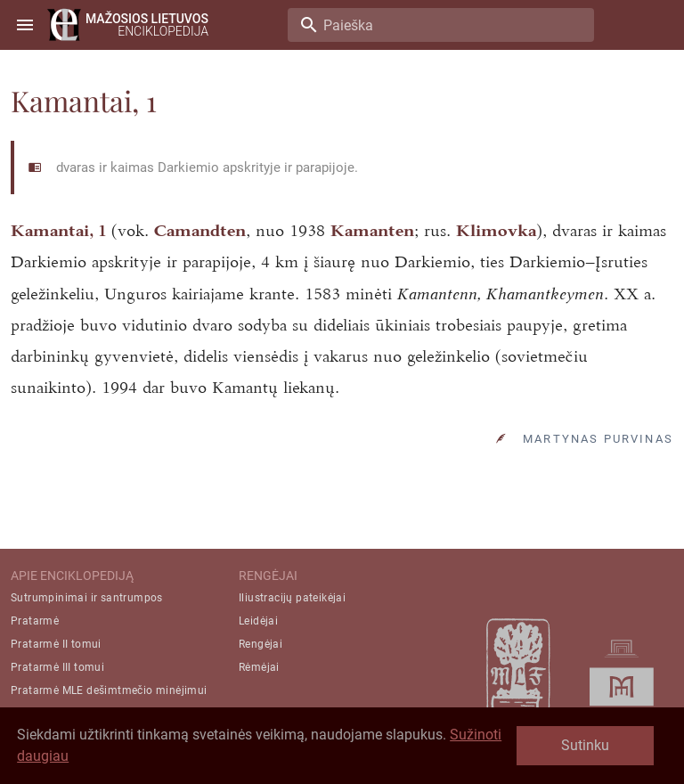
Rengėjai (261, 644)
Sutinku (585, 745)
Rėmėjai (259, 667)
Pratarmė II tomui (56, 644)
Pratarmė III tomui (57, 667)
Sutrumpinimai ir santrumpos (87, 598)
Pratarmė (35, 621)
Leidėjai (258, 621)
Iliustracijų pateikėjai (292, 598)
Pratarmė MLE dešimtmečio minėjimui (109, 690)
